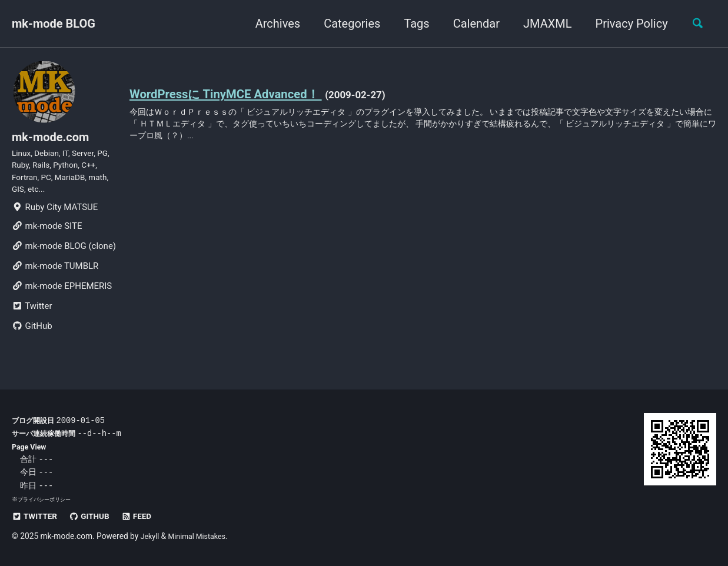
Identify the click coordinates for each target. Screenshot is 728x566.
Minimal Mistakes (202, 536)
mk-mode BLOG (54, 24)
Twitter (32, 320)
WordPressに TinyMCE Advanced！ (237, 95)
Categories (347, 24)
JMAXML (542, 24)
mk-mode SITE (47, 240)
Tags (411, 24)
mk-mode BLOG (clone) (64, 260)
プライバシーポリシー (47, 499)
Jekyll (151, 536)
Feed (147, 516)
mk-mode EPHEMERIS (62, 300)
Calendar (471, 24)
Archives (272, 24)
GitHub (32, 340)
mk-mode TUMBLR (55, 280)
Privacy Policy (626, 24)
